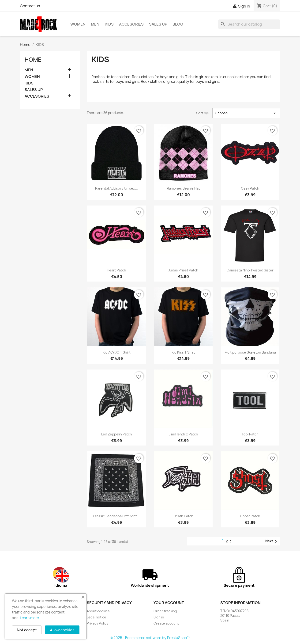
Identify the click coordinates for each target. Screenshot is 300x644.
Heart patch (116, 270)
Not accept (27, 630)
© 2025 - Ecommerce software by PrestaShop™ (150, 638)
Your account (169, 603)
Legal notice (96, 617)
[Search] (249, 24)
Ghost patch (250, 516)
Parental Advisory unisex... (116, 188)
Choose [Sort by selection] (246, 113)
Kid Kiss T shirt (183, 352)
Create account (166, 623)
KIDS (109, 24)
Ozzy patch (250, 188)
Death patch (183, 516)
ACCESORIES (131, 24)
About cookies (98, 611)
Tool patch (250, 434)
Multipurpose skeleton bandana (250, 352)
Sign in (159, 617)
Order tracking (165, 611)
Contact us (30, 6)
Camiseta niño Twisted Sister (250, 270)
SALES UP (158, 24)
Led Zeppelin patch (117, 434)
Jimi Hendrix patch (183, 434)
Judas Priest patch (183, 270)
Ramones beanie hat (183, 188)
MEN (95, 24)
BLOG (178, 24)
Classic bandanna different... (116, 516)
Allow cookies (62, 630)
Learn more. (30, 618)
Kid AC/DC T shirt (117, 352)
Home (33, 60)
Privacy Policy (97, 623)
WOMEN (78, 24)
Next (272, 541)
